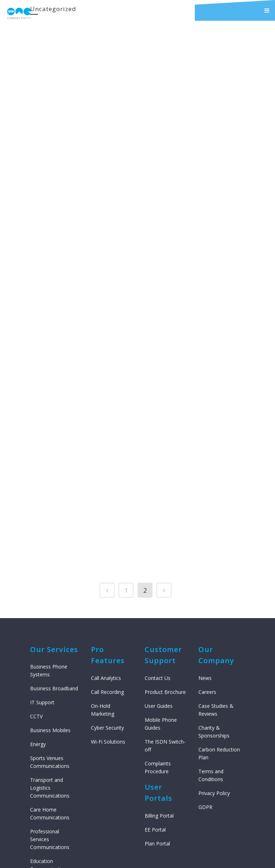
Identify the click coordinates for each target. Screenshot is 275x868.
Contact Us (158, 595)
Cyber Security (107, 645)
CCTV (36, 634)
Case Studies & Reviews (216, 627)
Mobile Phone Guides (161, 641)
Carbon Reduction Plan (219, 670)
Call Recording (107, 609)
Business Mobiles (50, 648)
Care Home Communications (50, 731)
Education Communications (50, 782)
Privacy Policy (214, 710)
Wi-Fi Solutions (108, 659)
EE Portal (155, 747)
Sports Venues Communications (50, 679)
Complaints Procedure (158, 684)
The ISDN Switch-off (165, 663)
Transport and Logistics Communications (50, 705)
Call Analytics (106, 595)
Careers (207, 609)
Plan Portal (157, 761)
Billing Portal (159, 733)
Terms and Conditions (211, 692)
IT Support (42, 620)
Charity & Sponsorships (214, 649)
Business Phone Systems (49, 588)
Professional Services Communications (50, 757)
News (205, 595)
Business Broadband (54, 606)
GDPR (205, 724)
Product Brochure (165, 609)
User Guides (159, 623)
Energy (38, 662)
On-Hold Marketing (103, 627)
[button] (235, 10)
